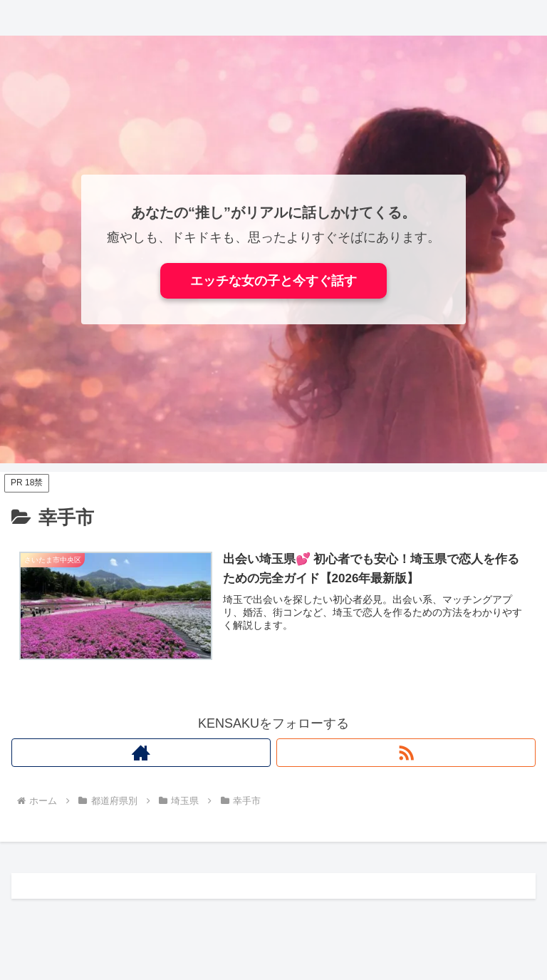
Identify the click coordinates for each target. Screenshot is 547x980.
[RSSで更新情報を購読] (406, 753)
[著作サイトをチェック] (141, 753)
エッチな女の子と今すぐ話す (273, 281)
